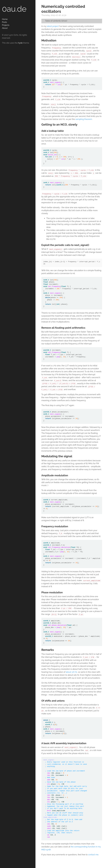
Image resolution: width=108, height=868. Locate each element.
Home (5, 19)
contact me (93, 855)
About (5, 28)
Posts (4, 22)
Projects (6, 25)
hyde (20, 43)
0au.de (14, 9)
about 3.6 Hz (72, 672)
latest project (53, 26)
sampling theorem (84, 119)
